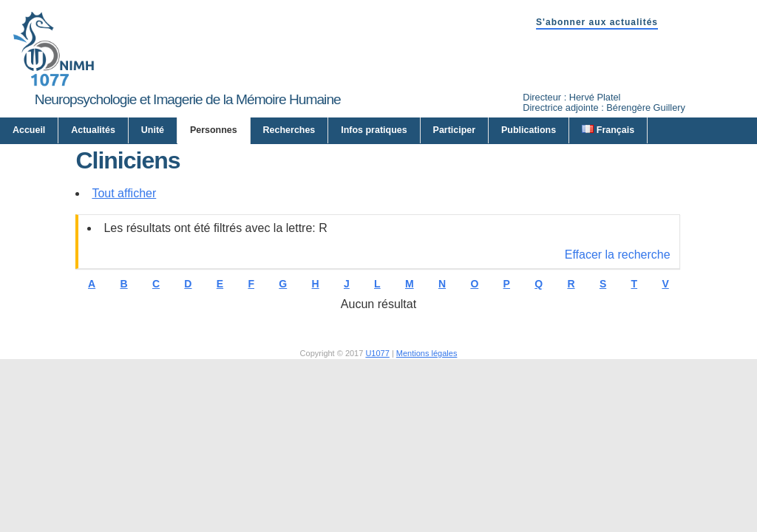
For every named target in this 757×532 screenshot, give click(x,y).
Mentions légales (427, 353)
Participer (455, 130)
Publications (529, 130)
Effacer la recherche (618, 255)
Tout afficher (124, 193)
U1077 (377, 353)
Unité (153, 130)
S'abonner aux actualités (597, 22)
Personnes (214, 130)
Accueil (29, 130)
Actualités (93, 130)
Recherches (289, 130)
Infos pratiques (374, 130)
